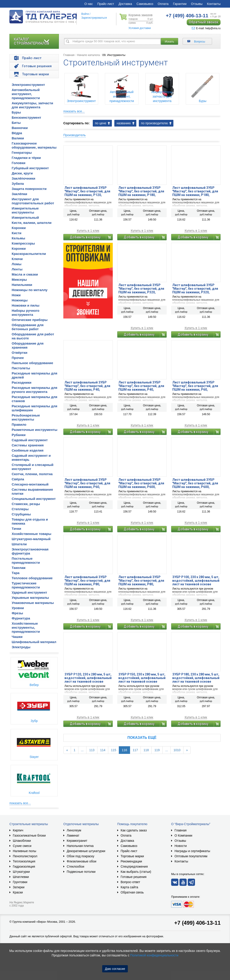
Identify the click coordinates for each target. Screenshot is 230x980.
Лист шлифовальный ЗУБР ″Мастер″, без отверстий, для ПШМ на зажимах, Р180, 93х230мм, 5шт (195, 191)
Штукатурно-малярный (31, 539)
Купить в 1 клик (88, 231)
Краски (18, 892)
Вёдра (17, 133)
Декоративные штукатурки (86, 851)
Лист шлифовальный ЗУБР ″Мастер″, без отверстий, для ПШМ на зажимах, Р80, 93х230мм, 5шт (141, 581)
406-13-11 (187, 16)
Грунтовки (20, 882)
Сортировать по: (76, 123)
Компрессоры (23, 243)
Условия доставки (140, 28)
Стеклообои (75, 866)
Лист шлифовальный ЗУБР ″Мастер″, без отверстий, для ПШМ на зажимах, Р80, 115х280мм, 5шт (87, 581)
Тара (16, 573)
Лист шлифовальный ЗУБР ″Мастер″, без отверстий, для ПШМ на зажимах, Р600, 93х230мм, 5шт (195, 483)
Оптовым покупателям (191, 856)
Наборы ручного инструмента (25, 313)
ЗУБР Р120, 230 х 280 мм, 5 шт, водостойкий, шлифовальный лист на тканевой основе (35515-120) (88, 678)
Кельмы (18, 238)
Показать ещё (142, 738)
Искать (170, 41)
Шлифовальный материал (34, 642)
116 (124, 750)
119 (157, 750)
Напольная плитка (80, 846)
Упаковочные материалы (33, 603)
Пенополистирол (25, 856)
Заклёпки (19, 194)
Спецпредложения (134, 866)
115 (114, 750)
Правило (19, 424)
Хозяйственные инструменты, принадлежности (26, 627)
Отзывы (197, 4)
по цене (101, 123)
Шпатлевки (21, 877)
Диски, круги (22, 173)
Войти (85, 14)
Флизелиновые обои (82, 861)
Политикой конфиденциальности (154, 955)
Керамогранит (77, 841)
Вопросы (200, 42)
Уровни (18, 608)
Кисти (17, 233)
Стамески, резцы (26, 504)
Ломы (17, 264)
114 (103, 750)
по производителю (155, 123)
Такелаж (19, 568)
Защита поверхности (29, 189)
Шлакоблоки (22, 841)
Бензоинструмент (26, 117)
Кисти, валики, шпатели (32, 223)
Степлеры (20, 509)
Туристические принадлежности (26, 585)
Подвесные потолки (81, 872)
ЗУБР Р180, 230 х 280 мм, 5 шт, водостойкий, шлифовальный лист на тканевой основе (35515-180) (196, 678)
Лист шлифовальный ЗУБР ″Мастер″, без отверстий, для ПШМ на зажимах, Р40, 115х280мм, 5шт (87, 386)
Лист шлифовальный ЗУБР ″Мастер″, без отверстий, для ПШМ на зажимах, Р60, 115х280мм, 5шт (195, 386)
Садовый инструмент (30, 440)
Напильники (22, 285)
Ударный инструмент (29, 592)
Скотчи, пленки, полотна (32, 474)
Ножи (16, 295)
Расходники (22, 382)
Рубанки (19, 435)
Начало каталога (88, 55)
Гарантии (180, 4)
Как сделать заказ (134, 830)
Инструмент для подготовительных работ (33, 201)
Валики (18, 138)
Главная (69, 55)
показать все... (20, 803)
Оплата (163, 4)
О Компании (183, 835)
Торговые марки (132, 856)
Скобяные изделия (28, 450)
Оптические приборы (30, 320)
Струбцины (21, 514)
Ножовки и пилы (25, 305)
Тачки (16, 529)
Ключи (17, 259)
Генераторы (22, 153)
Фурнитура (21, 618)
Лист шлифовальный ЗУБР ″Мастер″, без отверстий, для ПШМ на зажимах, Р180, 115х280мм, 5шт (141, 191)
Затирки (19, 887)
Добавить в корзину (85, 237)
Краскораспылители (29, 254)
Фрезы (17, 613)
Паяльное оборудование (32, 363)
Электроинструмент (28, 85)
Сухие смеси (22, 846)
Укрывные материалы (30, 598)
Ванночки (20, 128)
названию (124, 123)
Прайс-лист (106, 4)
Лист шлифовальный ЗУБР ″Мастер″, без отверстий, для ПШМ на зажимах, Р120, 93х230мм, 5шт (87, 191)
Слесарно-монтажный (30, 484)
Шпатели (19, 544)
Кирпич (18, 830)
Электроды (21, 647)
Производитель (75, 135)
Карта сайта (129, 887)
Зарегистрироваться (94, 18)
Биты (16, 123)
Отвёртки (20, 353)
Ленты (17, 269)
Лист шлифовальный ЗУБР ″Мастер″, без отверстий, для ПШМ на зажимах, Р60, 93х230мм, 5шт (87, 483)
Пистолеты (21, 368)
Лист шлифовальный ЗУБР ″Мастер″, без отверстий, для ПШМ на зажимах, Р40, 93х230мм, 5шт (141, 386)
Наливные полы (24, 851)
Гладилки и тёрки (26, 158)
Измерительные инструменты (25, 210)
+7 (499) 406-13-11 (197, 923)
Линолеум (74, 830)
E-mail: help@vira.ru (206, 28)
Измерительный (25, 217)
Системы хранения (28, 445)
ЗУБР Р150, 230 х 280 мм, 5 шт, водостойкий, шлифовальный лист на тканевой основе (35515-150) (142, 678)
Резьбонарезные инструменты (26, 417)
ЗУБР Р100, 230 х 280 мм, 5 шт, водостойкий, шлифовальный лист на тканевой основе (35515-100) (196, 581)
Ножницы (20, 300)
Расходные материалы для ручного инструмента (34, 390)
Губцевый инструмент (30, 168)
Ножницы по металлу (30, 290)
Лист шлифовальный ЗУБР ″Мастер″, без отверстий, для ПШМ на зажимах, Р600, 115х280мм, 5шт (141, 483)
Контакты (214, 4)
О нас (89, 4)
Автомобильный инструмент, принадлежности (26, 94)
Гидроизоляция (24, 866)
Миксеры (19, 280)
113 (92, 750)
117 (135, 750)
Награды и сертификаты (192, 851)
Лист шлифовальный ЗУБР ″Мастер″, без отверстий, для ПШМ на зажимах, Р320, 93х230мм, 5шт (195, 289)
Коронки (19, 228)
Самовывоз (145, 4)
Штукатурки (21, 872)
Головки (19, 163)
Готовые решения (134, 877)
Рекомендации (131, 861)
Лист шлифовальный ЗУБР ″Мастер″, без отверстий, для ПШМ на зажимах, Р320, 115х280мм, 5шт (141, 289)
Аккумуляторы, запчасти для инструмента (32, 105)
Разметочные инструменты (34, 430)
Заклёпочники (23, 178)
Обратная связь (132, 892)
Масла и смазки (25, 274)
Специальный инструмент (34, 499)
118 (146, 750)
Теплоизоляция (24, 861)
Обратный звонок (204, 22)
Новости (181, 846)
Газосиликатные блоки (29, 835)
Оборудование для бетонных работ (28, 327)
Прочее (18, 358)
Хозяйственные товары (31, 534)
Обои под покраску (81, 856)
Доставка (125, 4)
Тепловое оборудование (32, 578)
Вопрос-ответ (130, 882)
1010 (177, 750)
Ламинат (73, 835)
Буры (16, 112)
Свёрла (18, 479)
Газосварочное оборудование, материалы (34, 145)
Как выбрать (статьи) (136, 872)
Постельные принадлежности (26, 560)
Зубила (18, 184)
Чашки (17, 637)
